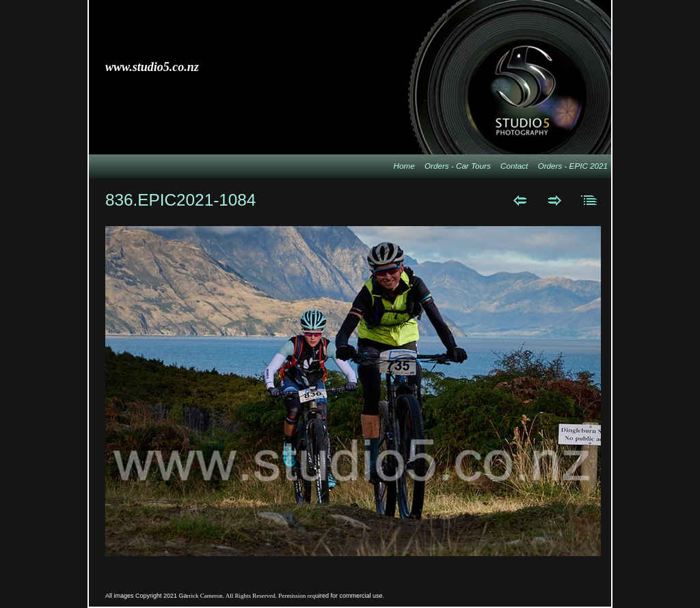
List (590, 200)
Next (555, 200)
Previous (520, 200)
